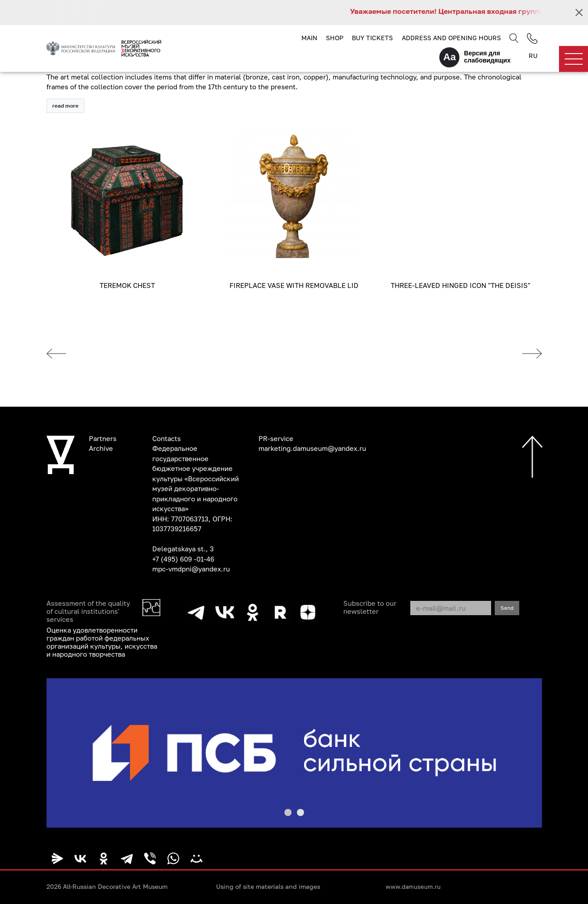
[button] (288, 812)
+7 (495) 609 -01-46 (183, 559)
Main (309, 38)
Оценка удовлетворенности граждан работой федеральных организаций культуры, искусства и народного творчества (102, 642)
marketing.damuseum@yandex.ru (312, 448)
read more (65, 106)
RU (533, 56)
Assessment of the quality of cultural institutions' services (88, 611)
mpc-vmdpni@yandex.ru (191, 569)
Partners (103, 438)
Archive (101, 448)
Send (507, 608)
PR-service (276, 438)
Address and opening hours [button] (451, 38)
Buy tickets (372, 38)
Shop (335, 38)
